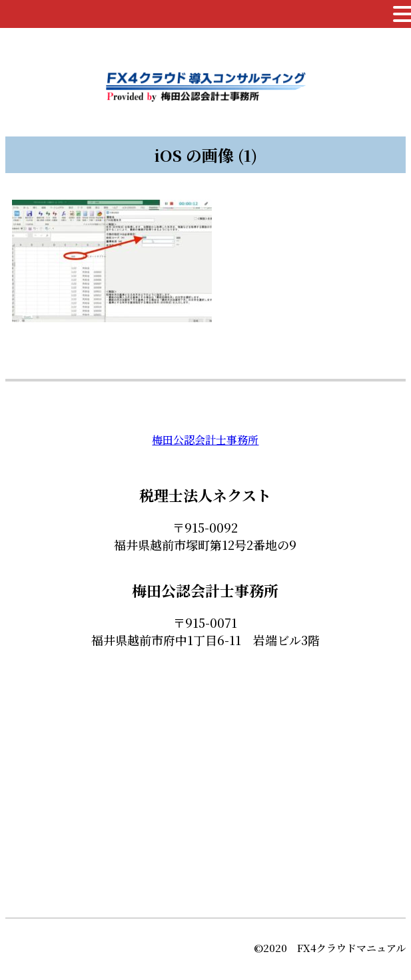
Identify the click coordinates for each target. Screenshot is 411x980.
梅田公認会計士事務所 (205, 440)
